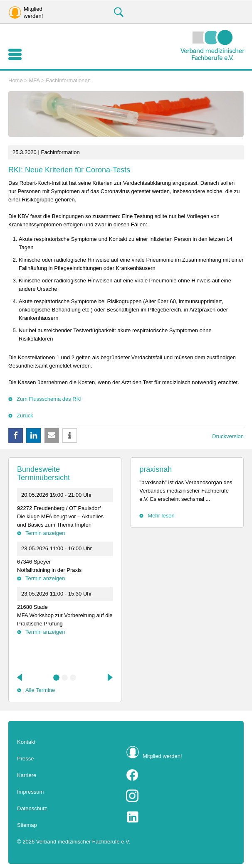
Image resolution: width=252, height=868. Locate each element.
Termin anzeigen (45, 533)
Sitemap (27, 825)
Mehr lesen (161, 516)
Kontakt (26, 742)
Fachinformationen (68, 80)
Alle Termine (40, 690)
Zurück (25, 416)
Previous (20, 677)
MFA (35, 80)
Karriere (27, 775)
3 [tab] (73, 678)
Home (16, 80)
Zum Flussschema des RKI (49, 399)
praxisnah (156, 469)
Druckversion (228, 436)
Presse (25, 759)
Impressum (30, 792)
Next (109, 677)
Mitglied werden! (162, 756)
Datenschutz (32, 808)
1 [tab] (57, 678)
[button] (16, 435)
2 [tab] (65, 678)
